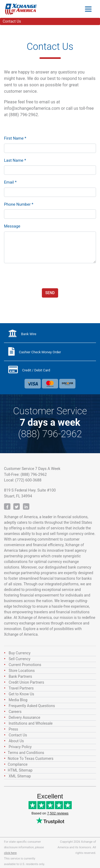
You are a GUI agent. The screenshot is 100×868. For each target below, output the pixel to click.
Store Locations (22, 671)
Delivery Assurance (24, 717)
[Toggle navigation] (88, 9)
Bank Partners (20, 676)
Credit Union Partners (26, 682)
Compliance (18, 764)
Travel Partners (21, 688)
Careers (15, 712)
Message (12, 226)
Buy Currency (19, 653)
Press (13, 729)
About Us (16, 741)
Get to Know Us (21, 694)
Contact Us (18, 735)
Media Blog (18, 700)
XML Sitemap (20, 776)
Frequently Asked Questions (32, 706)
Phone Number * (19, 204)
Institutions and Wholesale (31, 723)
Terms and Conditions (26, 753)
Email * (10, 182)
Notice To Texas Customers (31, 759)
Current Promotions (25, 665)
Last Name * (15, 160)
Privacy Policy (20, 747)
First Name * (15, 138)
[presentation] (45, 276)
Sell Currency (19, 659)
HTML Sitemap (20, 770)
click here (10, 853)
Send (50, 293)
